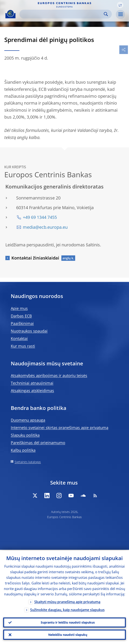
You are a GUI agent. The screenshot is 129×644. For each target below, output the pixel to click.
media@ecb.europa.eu (45, 227)
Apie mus (19, 308)
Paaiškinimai (22, 323)
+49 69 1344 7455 (40, 217)
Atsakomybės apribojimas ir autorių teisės (49, 375)
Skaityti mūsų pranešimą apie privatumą (67, 601)
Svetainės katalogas (28, 462)
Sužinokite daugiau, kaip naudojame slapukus (67, 609)
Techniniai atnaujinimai (32, 383)
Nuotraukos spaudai (29, 331)
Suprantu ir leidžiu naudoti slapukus (68, 622)
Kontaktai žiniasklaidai (35, 258)
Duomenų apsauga (28, 420)
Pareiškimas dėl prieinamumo (38, 443)
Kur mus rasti (23, 346)
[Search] (62, 14)
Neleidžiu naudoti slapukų (68, 634)
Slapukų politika (25, 435)
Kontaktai (19, 338)
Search (106, 14)
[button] (120, 5)
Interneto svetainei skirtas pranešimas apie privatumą (60, 428)
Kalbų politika (23, 450)
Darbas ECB (21, 316)
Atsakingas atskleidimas (32, 391)
